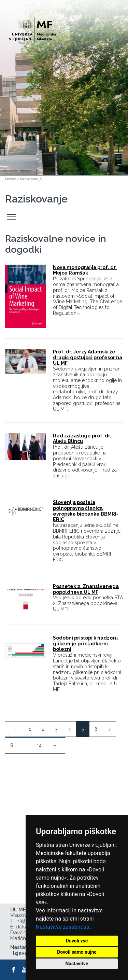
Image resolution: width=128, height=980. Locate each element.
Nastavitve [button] (77, 964)
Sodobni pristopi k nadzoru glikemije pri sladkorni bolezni (85, 644)
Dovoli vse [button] (77, 941)
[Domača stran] (32, 27)
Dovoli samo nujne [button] (77, 952)
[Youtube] (25, 970)
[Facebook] (14, 970)
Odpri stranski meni (12, 217)
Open (108, 33)
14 (39, 745)
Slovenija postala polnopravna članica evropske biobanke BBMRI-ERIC (86, 511)
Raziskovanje (31, 179)
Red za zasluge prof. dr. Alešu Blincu (82, 439)
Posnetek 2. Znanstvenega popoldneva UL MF (86, 589)
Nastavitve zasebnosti (63, 927)
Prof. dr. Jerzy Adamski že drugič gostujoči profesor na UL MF (88, 358)
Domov (10, 179)
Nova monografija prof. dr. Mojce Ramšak (85, 270)
